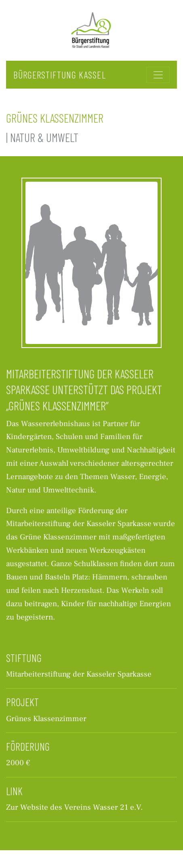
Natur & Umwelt (44, 137)
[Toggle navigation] (158, 75)
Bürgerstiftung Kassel (60, 75)
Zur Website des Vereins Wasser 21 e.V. (74, 807)
